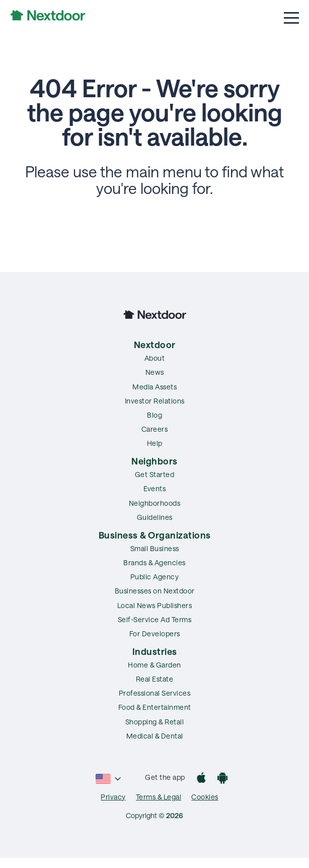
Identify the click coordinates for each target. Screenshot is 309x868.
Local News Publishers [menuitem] (155, 605)
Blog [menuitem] (154, 415)
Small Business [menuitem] (155, 548)
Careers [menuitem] (155, 429)
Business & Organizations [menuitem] (155, 535)
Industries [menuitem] (155, 651)
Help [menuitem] (155, 443)
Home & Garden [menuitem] (154, 665)
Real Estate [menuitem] (155, 679)
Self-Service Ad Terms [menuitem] (155, 619)
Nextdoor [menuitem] (155, 345)
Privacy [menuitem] (113, 797)
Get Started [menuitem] (155, 474)
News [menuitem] (155, 372)
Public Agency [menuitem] (155, 577)
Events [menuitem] (154, 488)
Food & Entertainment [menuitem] (155, 707)
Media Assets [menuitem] (154, 387)
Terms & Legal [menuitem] (159, 797)
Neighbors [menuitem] (154, 461)
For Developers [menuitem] (155, 633)
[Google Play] (222, 779)
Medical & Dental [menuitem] (155, 736)
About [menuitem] (155, 358)
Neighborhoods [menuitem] (155, 503)
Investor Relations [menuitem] (155, 401)
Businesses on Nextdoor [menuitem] (155, 591)
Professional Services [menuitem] (155, 693)
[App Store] (201, 779)
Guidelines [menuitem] (155, 517)
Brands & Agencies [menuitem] (154, 562)
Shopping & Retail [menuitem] (155, 722)
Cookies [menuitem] (205, 797)
